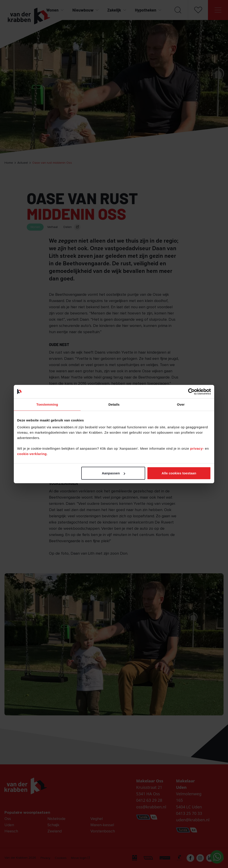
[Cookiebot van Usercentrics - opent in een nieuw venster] (191, 391)
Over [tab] (181, 404)
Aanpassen (113, 473)
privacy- (197, 448)
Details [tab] (114, 404)
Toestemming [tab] (47, 404)
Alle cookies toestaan (179, 473)
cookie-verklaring (32, 454)
